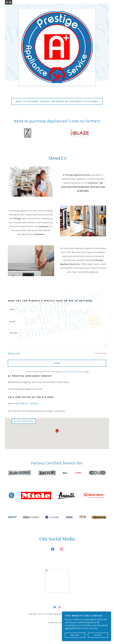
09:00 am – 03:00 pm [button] (29, 403)
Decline (75, 635)
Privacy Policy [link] (65, 372)
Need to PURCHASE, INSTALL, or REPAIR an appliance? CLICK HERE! (57, 101)
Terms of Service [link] (79, 372)
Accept (98, 635)
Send (57, 363)
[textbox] (57, 308)
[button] (9, 353)
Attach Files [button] (15, 353)
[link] (53, 550)
